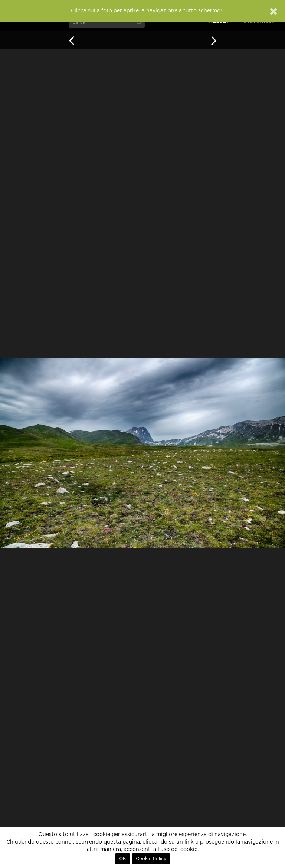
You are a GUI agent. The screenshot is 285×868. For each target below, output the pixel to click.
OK (123, 859)
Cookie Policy (151, 859)
